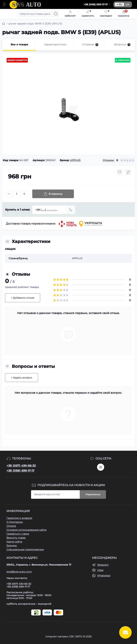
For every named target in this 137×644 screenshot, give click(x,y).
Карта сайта (14, 542)
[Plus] (24, 194)
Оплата (11, 526)
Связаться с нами (18, 534)
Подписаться (93, 494)
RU (119, 4)
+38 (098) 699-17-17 (20, 471)
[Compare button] (128, 172)
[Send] (71, 210)
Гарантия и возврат (19, 518)
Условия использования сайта (26, 530)
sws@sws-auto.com (19, 572)
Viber (100, 570)
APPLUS (75, 160)
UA (127, 4)
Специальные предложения (25, 549)
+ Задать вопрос (21, 378)
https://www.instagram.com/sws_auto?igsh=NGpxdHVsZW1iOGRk (101, 467)
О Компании (15, 522)
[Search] (56, 14)
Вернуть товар (16, 538)
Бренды (12, 546)
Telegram (103, 565)
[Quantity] (17, 194)
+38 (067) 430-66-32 (21, 466)
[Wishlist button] (120, 172)
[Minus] (9, 194)
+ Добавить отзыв (23, 298)
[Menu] (5, 4)
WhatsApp (104, 576)
